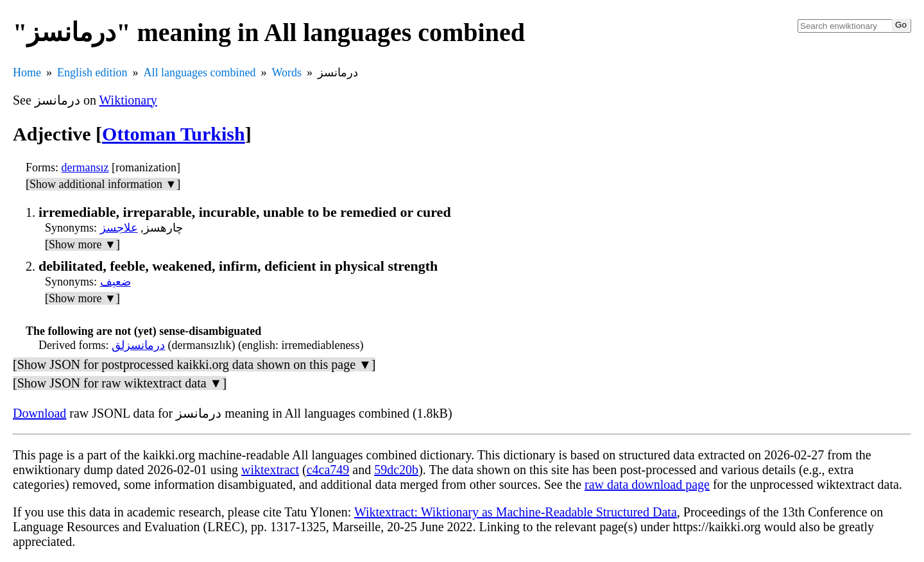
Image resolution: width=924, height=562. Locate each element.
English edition (92, 72)
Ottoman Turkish (174, 134)
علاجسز (119, 228)
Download (39, 413)
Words (287, 72)
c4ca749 (328, 470)
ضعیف (116, 282)
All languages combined (200, 72)
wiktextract (270, 470)
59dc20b (396, 470)
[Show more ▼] (82, 244)
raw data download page (647, 484)
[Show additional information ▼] (103, 184)
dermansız (85, 167)
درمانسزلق (138, 345)
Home (27, 72)
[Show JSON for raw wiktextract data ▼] (120, 383)
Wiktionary (128, 100)
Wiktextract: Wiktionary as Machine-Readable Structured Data (516, 512)
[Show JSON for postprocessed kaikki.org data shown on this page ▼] (194, 364)
